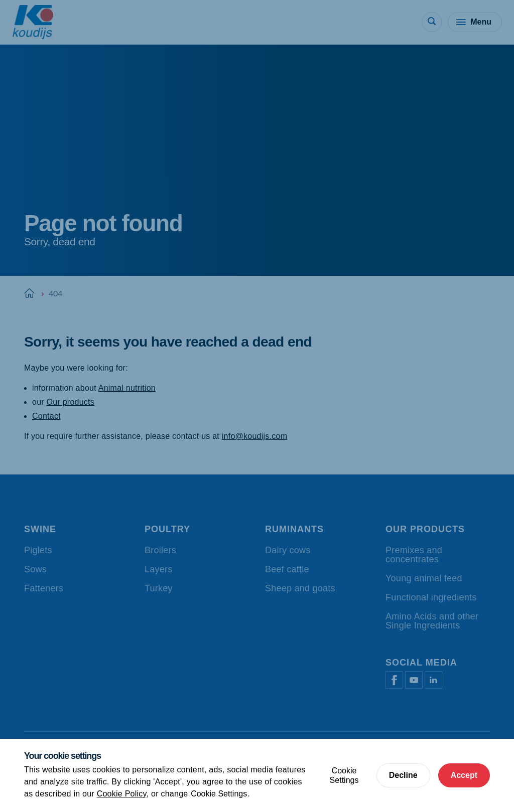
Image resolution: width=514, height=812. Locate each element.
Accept (464, 775)
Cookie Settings (219, 794)
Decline (403, 775)
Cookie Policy (122, 794)
